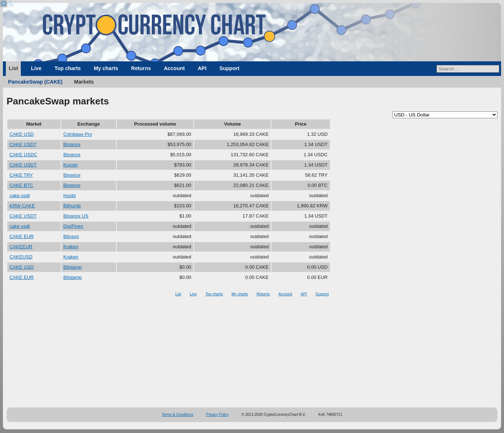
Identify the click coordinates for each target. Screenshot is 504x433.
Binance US (76, 216)
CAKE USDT (23, 144)
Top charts (68, 68)
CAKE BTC (21, 185)
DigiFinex (73, 226)
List (13, 68)
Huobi (70, 196)
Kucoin (71, 165)
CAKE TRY (21, 175)
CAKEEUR (21, 247)
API (202, 68)
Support (229, 68)
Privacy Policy (218, 415)
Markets (84, 82)
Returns (141, 68)
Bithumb (72, 206)
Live (36, 68)
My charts (106, 68)
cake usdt (20, 196)
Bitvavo (71, 236)
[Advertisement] (252, 353)
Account (174, 68)
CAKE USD (22, 134)
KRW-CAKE (22, 206)
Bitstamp (73, 267)
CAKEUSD (21, 257)
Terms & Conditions (178, 415)
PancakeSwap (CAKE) (35, 82)
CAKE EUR (22, 236)
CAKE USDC (23, 155)
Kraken (71, 247)
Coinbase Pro (78, 134)
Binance (72, 144)
